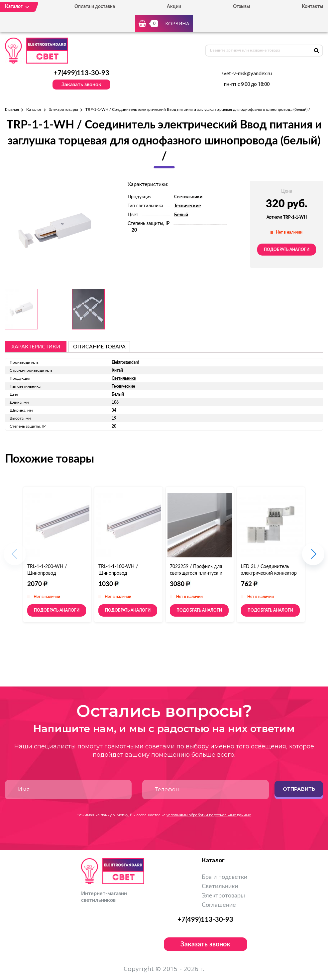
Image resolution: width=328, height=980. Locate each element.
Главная (12, 109)
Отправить (299, 789)
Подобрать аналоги (287, 250)
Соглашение (219, 905)
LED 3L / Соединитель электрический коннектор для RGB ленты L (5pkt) (269, 573)
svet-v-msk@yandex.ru (247, 74)
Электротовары (63, 109)
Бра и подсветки (224, 877)
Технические (187, 206)
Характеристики (36, 347)
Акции (174, 7)
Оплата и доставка (95, 7)
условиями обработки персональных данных (209, 815)
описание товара (99, 347)
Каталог (34, 109)
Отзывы (241, 7)
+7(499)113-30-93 (81, 73)
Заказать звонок (81, 85)
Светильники (188, 197)
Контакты (312, 7)
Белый (181, 215)
